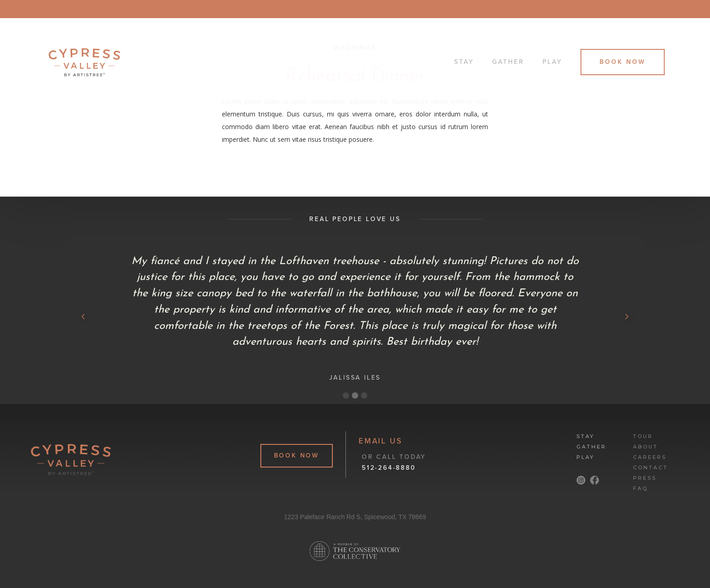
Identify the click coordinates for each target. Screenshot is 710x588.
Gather (508, 62)
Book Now (623, 62)
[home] (245, 62)
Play (552, 62)
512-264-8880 (389, 468)
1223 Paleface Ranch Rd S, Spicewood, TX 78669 (355, 517)
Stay (464, 62)
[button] (83, 317)
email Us (380, 441)
